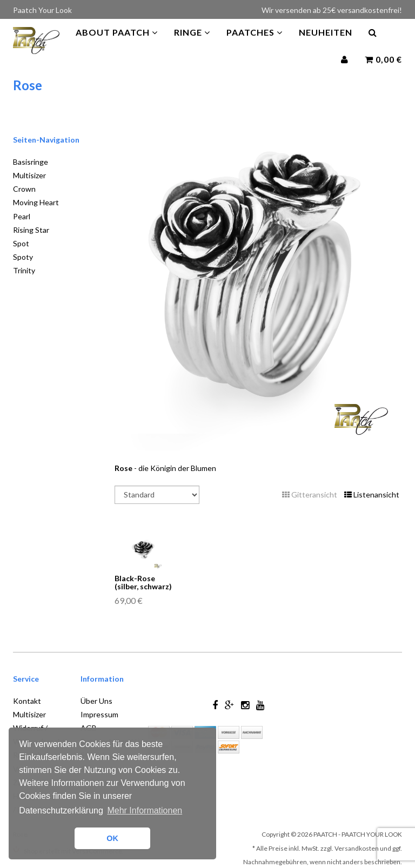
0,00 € (383, 70)
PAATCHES (255, 43)
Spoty (23, 257)
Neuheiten (326, 43)
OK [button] (112, 838)
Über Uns (96, 701)
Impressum (99, 714)
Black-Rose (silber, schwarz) (143, 582)
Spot (21, 243)
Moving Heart (36, 202)
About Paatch (117, 43)
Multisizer (29, 175)
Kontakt (27, 701)
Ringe (192, 43)
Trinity (24, 270)
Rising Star (31, 230)
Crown (24, 189)
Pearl (22, 216)
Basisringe (31, 162)
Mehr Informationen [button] (145, 810)
